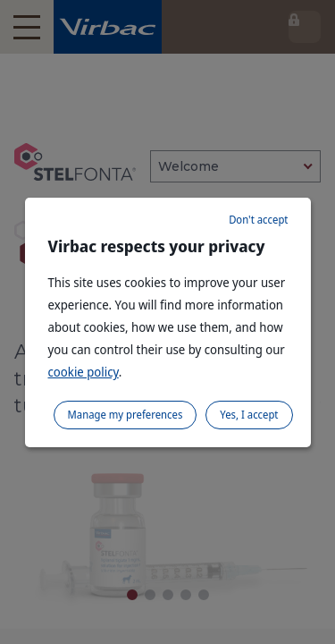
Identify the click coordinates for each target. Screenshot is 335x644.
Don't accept (258, 220)
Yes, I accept (249, 415)
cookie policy (84, 372)
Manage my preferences (126, 415)
